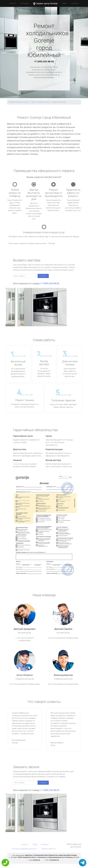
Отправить (43, 276)
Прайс (64, 3)
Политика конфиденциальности (24, 849)
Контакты (75, 3)
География (24, 3)
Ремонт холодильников (40, 102)
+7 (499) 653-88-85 (44, 62)
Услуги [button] (12, 3)
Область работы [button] (48, 849)
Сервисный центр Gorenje (19, 102)
